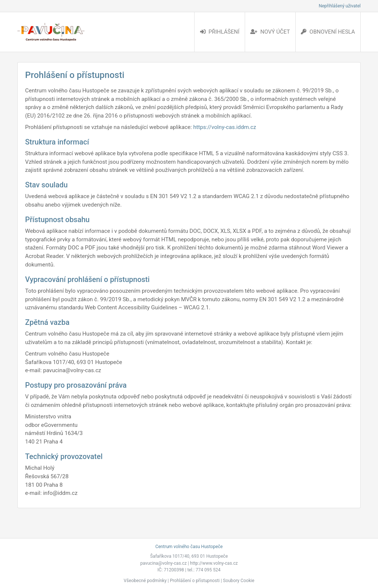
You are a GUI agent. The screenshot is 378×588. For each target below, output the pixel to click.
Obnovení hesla (328, 32)
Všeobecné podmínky (145, 581)
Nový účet (270, 32)
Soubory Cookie (239, 581)
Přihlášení (220, 32)
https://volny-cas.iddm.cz (224, 127)
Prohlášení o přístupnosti (195, 581)
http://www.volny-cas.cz (214, 563)
